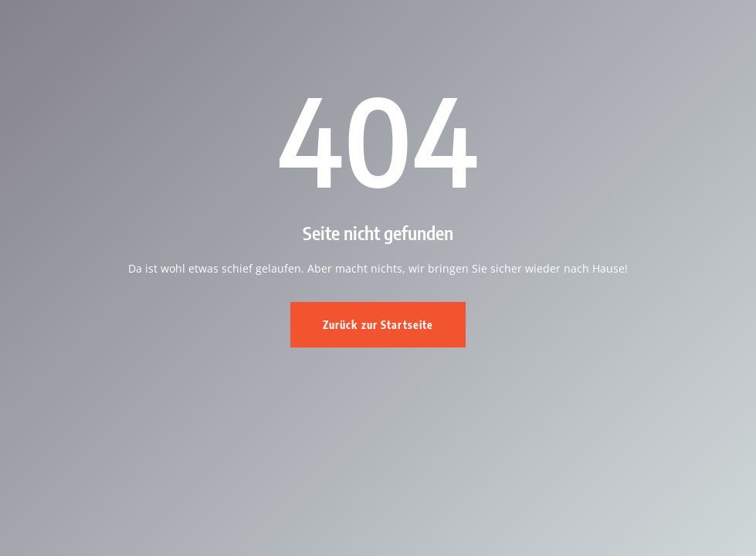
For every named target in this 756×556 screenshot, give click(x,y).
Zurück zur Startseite (378, 325)
